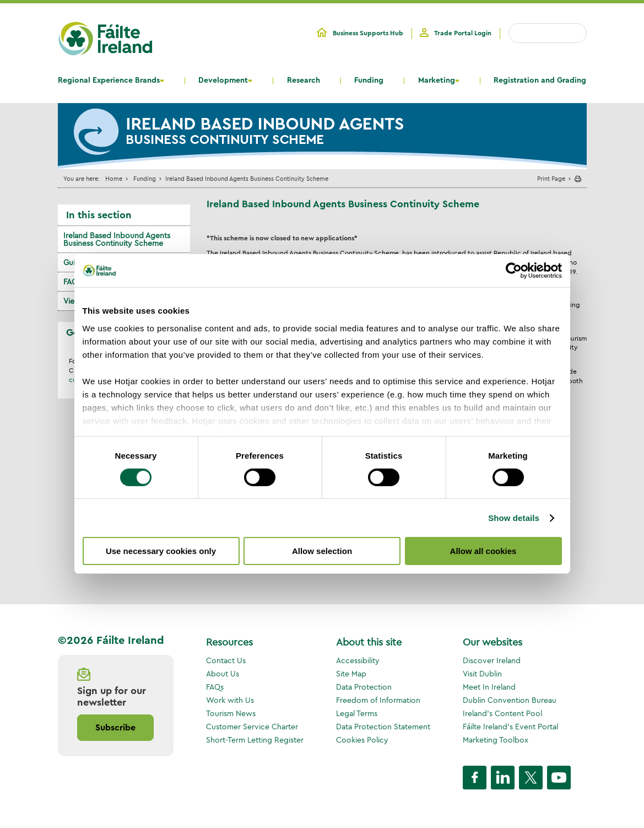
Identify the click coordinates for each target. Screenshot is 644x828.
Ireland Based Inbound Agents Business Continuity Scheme (117, 239)
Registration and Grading (540, 80)
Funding (369, 80)
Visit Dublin (482, 674)
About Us (223, 674)
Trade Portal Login (463, 33)
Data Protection (364, 687)
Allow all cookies (483, 551)
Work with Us (230, 700)
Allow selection (322, 551)
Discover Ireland (492, 660)
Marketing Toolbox (496, 740)
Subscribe (115, 728)
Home (114, 178)
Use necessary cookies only (161, 551)
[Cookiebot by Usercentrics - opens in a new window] (514, 271)
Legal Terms (357, 713)
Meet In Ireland (489, 687)
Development (223, 80)
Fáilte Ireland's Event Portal (510, 727)
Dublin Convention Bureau (510, 700)
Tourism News (231, 713)
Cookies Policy (362, 740)
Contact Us (226, 660)
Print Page (551, 178)
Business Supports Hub (368, 33)
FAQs (215, 687)
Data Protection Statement (383, 727)
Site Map (351, 674)
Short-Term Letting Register (255, 740)
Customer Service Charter (252, 727)
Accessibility (358, 660)
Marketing (437, 80)
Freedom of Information (378, 700)
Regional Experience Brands (109, 80)
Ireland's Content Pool (502, 713)
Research (304, 80)
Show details (514, 518)
